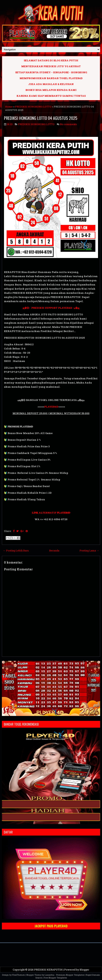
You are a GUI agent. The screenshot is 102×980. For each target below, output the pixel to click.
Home (9, 107)
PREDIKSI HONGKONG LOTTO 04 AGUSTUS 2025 (41, 118)
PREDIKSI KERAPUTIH (48, 970)
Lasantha (50, 975)
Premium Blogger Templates (70, 975)
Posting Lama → (89, 550)
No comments (68, 124)
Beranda (54, 550)
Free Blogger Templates (55, 978)
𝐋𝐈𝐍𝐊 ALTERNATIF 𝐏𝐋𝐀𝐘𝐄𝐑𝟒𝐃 (51, 513)
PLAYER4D (51, 407)
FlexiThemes (18, 975)
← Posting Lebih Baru (16, 550)
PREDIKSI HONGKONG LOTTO (33, 107)
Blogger (84, 970)
